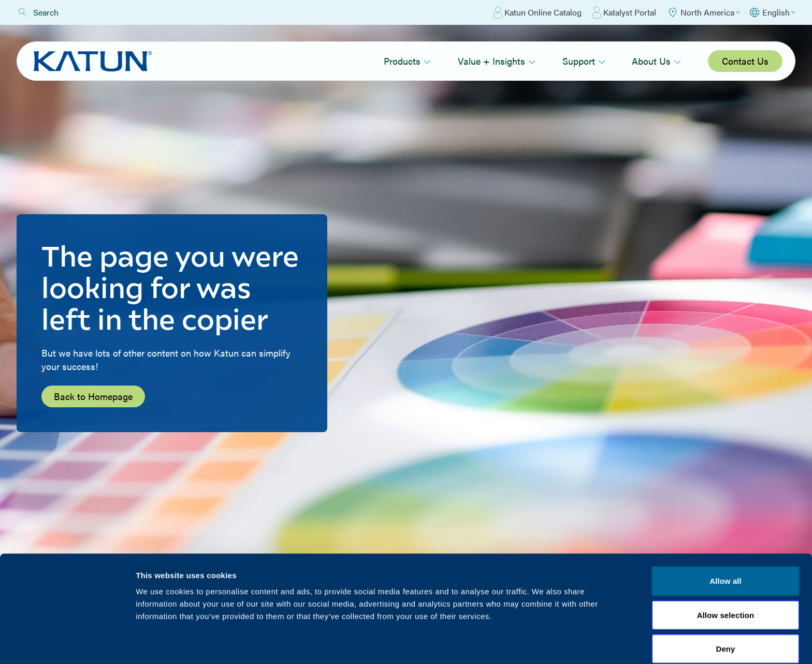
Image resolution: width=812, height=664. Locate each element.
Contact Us (745, 61)
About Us (656, 61)
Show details (543, 644)
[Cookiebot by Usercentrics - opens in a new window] (67, 644)
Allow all (726, 536)
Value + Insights (497, 61)
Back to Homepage (93, 396)
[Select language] (772, 12)
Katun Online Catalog (537, 12)
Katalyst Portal (624, 12)
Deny (725, 604)
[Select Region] (703, 12)
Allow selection (726, 571)
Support (584, 61)
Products (407, 61)
